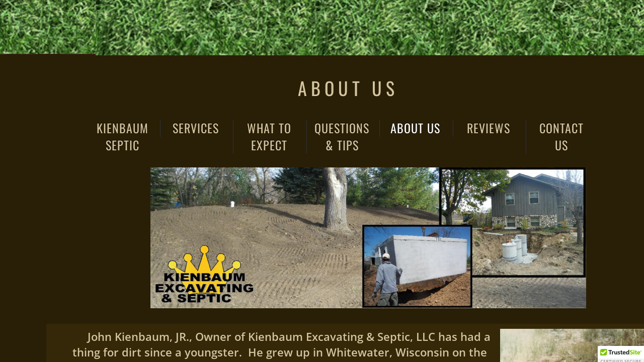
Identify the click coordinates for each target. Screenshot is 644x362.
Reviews (489, 128)
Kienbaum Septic (123, 137)
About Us (415, 128)
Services (196, 128)
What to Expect (269, 137)
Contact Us (561, 137)
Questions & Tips (342, 137)
